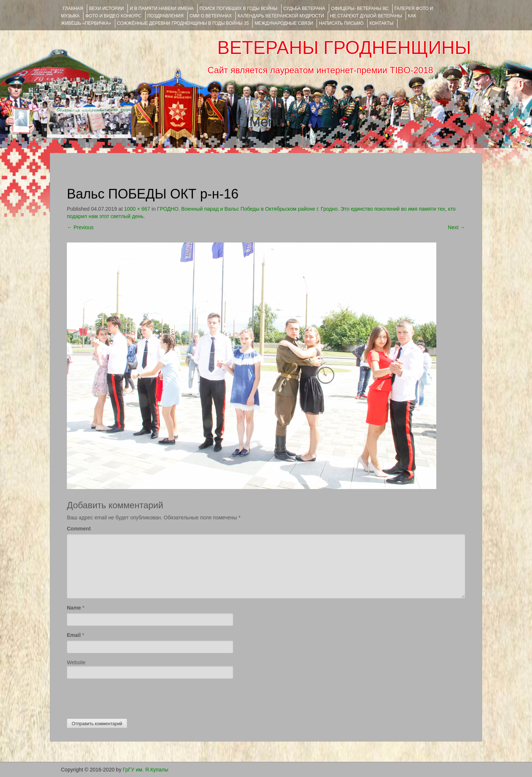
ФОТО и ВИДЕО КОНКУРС (113, 16)
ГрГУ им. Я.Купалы (146, 770)
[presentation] (123, 697)
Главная (73, 9)
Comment (79, 529)
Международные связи (284, 23)
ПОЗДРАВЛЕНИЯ (166, 16)
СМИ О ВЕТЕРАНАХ (211, 16)
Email (74, 635)
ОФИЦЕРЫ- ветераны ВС (360, 9)
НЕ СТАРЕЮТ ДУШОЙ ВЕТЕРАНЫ (366, 16)
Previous (80, 227)
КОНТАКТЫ (381, 23)
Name (74, 608)
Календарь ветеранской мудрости (281, 16)
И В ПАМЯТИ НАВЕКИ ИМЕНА (162, 9)
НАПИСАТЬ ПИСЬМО (341, 23)
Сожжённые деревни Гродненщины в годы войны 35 (183, 23)
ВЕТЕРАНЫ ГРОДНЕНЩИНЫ (344, 48)
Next (456, 227)
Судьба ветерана (304, 9)
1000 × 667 (137, 209)
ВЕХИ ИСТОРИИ (106, 9)
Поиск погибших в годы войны (238, 9)
